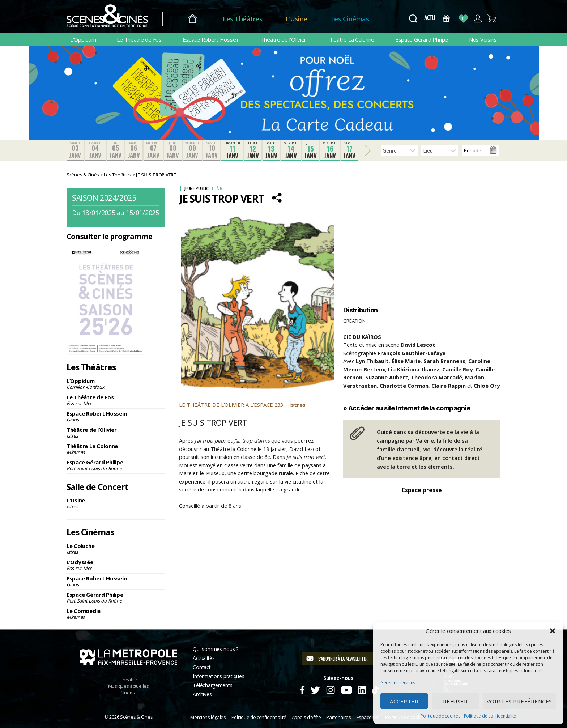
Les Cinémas (350, 19)
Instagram (331, 689)
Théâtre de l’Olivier (284, 39)
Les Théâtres (242, 19)
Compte (478, 19)
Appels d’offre (306, 717)
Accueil (193, 19)
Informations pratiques (218, 676)
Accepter (404, 701)
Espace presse (422, 490)
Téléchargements (212, 685)
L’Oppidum (83, 39)
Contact (202, 667)
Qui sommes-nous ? (215, 649)
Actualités (204, 658)
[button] (553, 631)
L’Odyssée (116, 565)
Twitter (315, 689)
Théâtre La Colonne (351, 39)
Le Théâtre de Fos (139, 39)
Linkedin (362, 689)
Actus (429, 19)
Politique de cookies (440, 716)
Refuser (455, 701)
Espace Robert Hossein (211, 39)
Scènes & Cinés (136, 717)
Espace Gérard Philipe (422, 39)
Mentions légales (208, 717)
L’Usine (297, 19)
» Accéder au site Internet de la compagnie (407, 408)
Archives (202, 694)
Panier (492, 19)
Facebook (302, 689)
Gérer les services (398, 683)
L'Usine (116, 503)
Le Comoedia (116, 614)
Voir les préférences (519, 701)
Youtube (346, 689)
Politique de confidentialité (490, 716)
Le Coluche (116, 549)
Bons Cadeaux (446, 19)
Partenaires (338, 717)
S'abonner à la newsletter (343, 659)
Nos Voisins (483, 39)
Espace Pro (368, 717)
